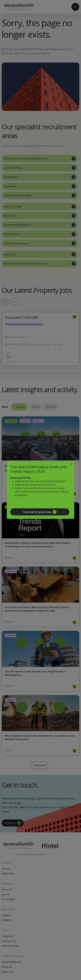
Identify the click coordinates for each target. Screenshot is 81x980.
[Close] (71, 464)
